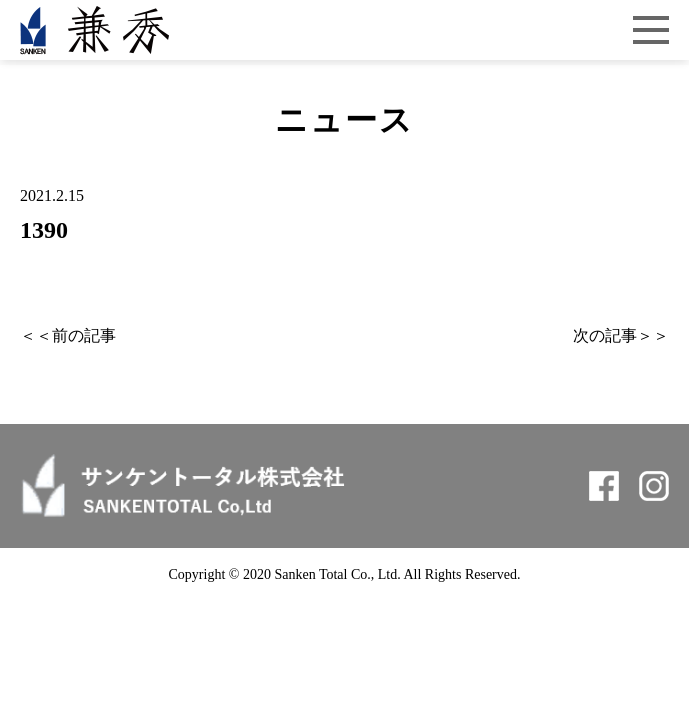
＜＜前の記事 (68, 335)
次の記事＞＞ (621, 335)
